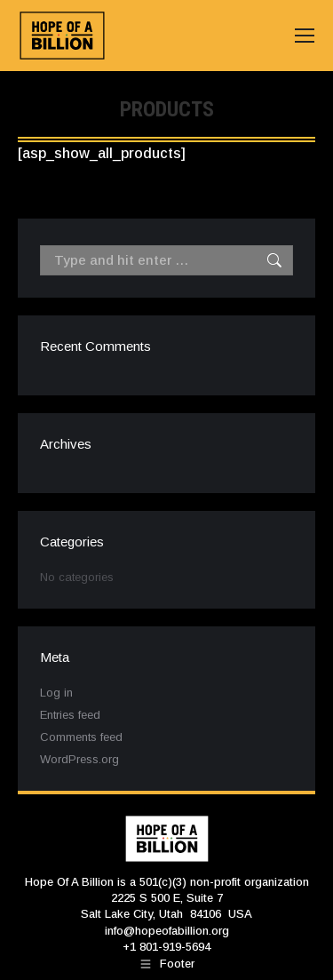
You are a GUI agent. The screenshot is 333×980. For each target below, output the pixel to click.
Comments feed (81, 737)
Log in (56, 693)
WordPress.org (79, 759)
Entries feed (70, 715)
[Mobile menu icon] (305, 36)
